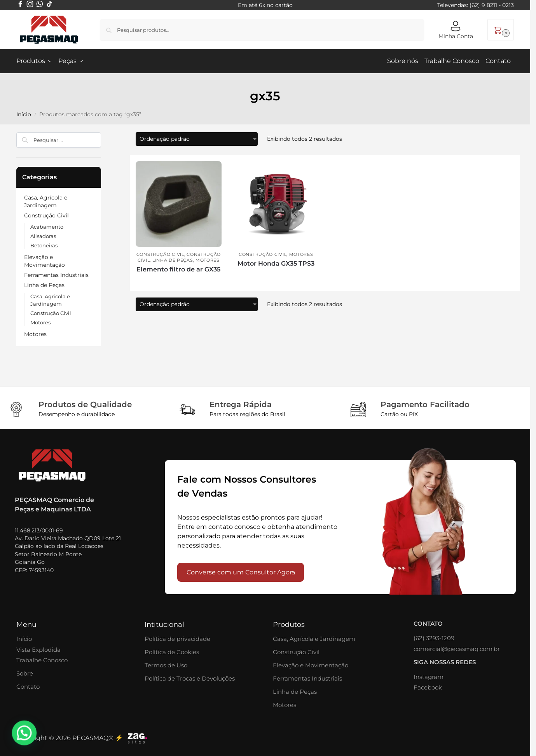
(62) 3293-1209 (434, 638)
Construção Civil (160, 254)
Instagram (429, 676)
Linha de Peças (173, 260)
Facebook (428, 687)
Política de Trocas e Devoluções (190, 678)
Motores (208, 260)
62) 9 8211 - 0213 (493, 5)
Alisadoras (43, 236)
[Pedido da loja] (197, 139)
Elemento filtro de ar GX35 (178, 269)
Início (24, 638)
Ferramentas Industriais (56, 275)
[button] (501, 30)
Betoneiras (44, 245)
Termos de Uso (166, 665)
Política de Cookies (172, 652)
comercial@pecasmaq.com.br (457, 648)
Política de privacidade (177, 638)
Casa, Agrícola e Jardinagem (314, 638)
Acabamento (47, 227)
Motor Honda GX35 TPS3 (276, 263)
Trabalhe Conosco (42, 660)
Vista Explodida (38, 649)
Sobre (25, 673)
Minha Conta (456, 30)
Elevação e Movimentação (311, 665)
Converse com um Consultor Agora (241, 572)
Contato (28, 686)
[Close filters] (103, 136)
